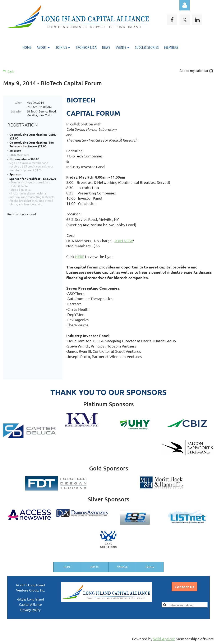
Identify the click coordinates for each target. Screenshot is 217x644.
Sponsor (122, 567)
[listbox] (197, 71)
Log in (185, 5)
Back (11, 71)
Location (17, 111)
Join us (95, 567)
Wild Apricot (164, 639)
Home (67, 567)
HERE (80, 256)
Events (150, 567)
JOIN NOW (124, 241)
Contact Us (184, 587)
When (19, 102)
